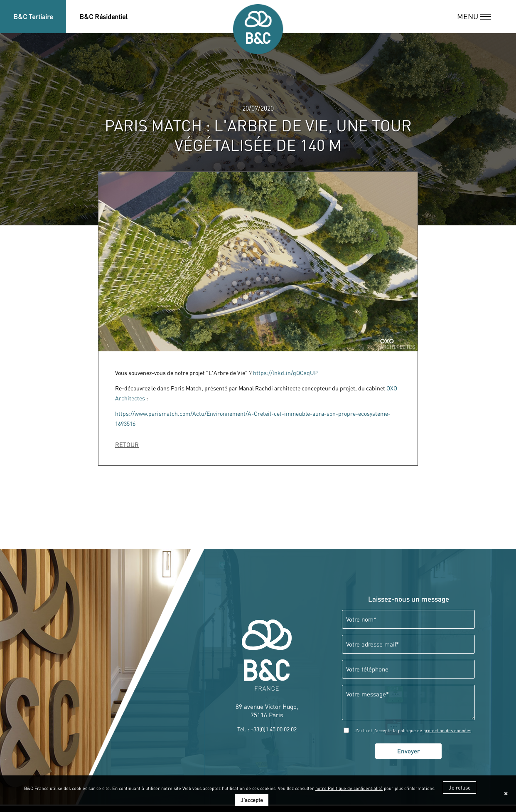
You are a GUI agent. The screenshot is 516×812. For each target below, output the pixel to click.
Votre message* (367, 694)
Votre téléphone (367, 669)
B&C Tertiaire (33, 17)
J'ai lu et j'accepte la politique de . (413, 731)
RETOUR (127, 445)
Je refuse (460, 787)
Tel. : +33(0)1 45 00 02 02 (267, 729)
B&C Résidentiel (103, 17)
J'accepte (252, 800)
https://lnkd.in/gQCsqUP (285, 373)
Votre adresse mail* (372, 644)
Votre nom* (361, 619)
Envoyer (409, 751)
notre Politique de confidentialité (349, 788)
